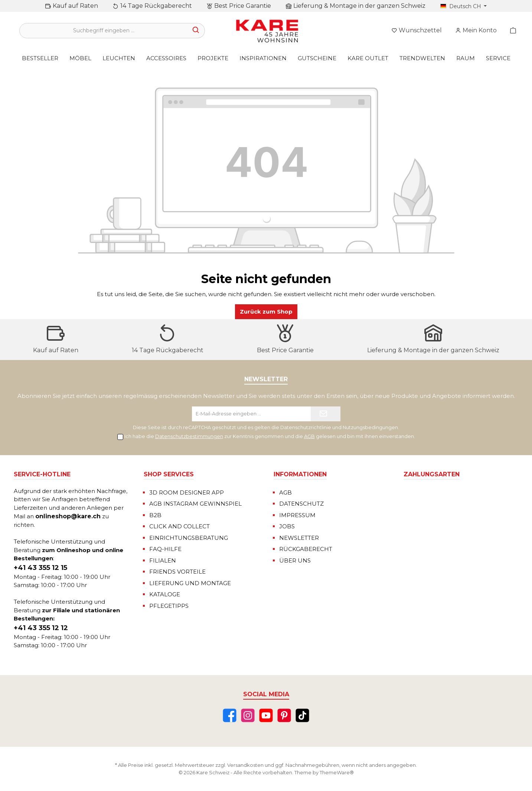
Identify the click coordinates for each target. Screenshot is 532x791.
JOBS (287, 526)
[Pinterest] (284, 715)
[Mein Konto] (476, 30)
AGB (309, 436)
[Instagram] (248, 715)
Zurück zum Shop (266, 312)
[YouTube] (266, 715)
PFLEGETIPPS (169, 606)
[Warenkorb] (511, 30)
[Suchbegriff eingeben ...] (104, 31)
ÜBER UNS (295, 560)
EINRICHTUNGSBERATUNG (189, 538)
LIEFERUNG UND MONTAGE (190, 583)
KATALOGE (165, 594)
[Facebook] (230, 715)
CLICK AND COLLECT (179, 526)
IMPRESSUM (297, 515)
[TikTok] (302, 715)
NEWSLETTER (299, 538)
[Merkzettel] (417, 30)
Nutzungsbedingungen (370, 427)
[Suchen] (196, 31)
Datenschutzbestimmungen (189, 436)
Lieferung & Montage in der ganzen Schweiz (359, 6)
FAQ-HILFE (165, 549)
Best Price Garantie (243, 6)
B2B (155, 515)
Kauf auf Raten (75, 6)
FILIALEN (163, 560)
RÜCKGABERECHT (306, 549)
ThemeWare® (337, 772)
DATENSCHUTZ (301, 504)
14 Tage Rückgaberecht (156, 6)
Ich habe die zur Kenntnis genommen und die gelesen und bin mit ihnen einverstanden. (270, 436)
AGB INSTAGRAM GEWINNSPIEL (195, 504)
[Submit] (326, 414)
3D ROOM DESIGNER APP (187, 492)
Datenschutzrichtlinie (306, 427)
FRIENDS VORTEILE (177, 572)
